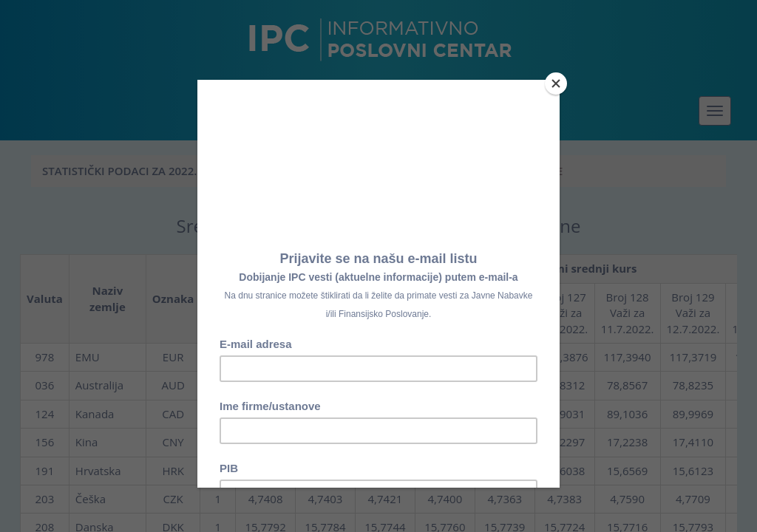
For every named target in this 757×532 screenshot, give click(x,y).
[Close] (556, 83)
